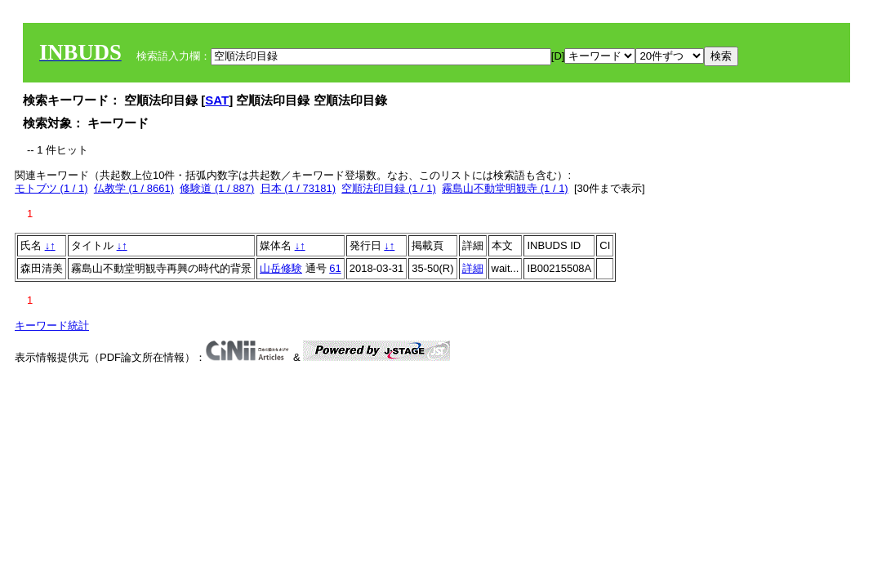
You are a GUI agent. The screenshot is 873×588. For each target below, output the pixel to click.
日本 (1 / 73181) (298, 188)
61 (335, 268)
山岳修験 (281, 268)
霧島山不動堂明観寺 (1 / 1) (505, 188)
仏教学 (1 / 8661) (134, 188)
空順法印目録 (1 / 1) (389, 188)
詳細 (473, 268)
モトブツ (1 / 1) (51, 188)
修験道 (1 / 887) (217, 188)
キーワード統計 (52, 325)
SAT (217, 100)
